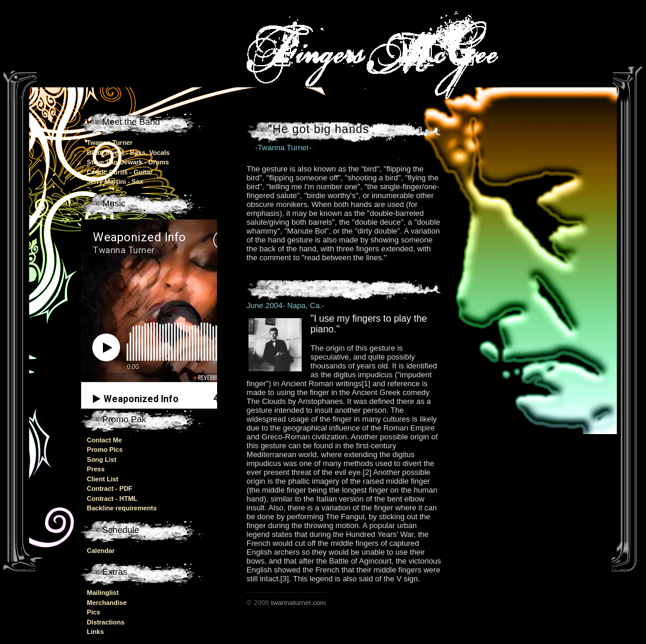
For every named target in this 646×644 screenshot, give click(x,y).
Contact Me (104, 440)
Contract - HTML (112, 499)
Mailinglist (103, 593)
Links (96, 632)
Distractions (106, 622)
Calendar (101, 551)
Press (96, 469)
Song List (102, 459)
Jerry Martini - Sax (115, 182)
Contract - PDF (110, 488)
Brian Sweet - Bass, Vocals (128, 153)
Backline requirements (122, 508)
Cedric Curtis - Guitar (120, 172)
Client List (103, 479)
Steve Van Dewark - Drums (128, 162)
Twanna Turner (110, 143)
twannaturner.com (298, 602)
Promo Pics (105, 449)
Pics (94, 612)
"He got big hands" (321, 129)
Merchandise (107, 603)
